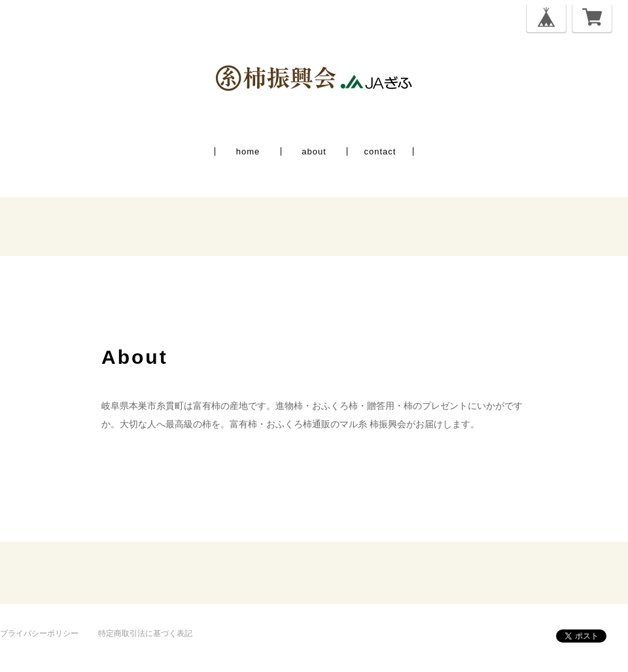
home (248, 151)
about (314, 151)
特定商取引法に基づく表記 (145, 633)
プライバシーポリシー (39, 633)
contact (380, 151)
